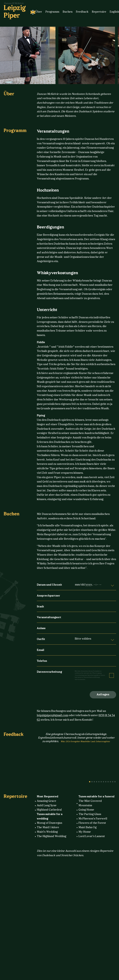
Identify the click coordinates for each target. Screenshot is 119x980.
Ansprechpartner (48, 596)
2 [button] (92, 782)
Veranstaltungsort (49, 618)
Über (39, 12)
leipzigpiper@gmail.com (52, 716)
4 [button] (97, 782)
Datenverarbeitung (49, 672)
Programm (52, 12)
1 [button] (90, 782)
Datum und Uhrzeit (49, 585)
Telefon (42, 661)
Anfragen (103, 695)
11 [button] (113, 782)
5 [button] (99, 782)
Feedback (82, 12)
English (114, 12)
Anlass (41, 628)
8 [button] (106, 782)
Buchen (68, 12)
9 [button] (108, 782)
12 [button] (115, 782)
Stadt (40, 607)
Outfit (41, 639)
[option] (88, 55)
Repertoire (99, 12)
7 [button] (103, 782)
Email (40, 650)
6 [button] (101, 782)
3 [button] (94, 782)
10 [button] (110, 782)
